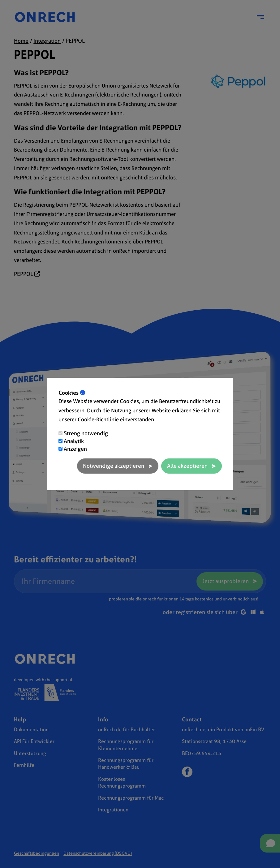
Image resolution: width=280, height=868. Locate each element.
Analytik (74, 441)
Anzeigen (75, 449)
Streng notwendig (86, 433)
